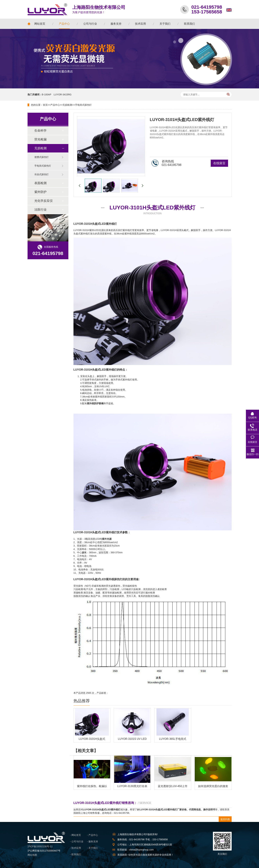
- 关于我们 (93, 848)
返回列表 (225, 819)
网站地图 (32, 855)
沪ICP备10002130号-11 (40, 846)
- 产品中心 (93, 835)
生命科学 (40, 131)
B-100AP (47, 95)
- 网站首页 (76, 835)
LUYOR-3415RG (62, 95)
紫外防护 (40, 192)
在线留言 (219, 163)
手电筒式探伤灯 (83, 105)
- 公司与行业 (77, 841)
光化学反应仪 (44, 201)
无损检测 (67, 105)
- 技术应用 (76, 848)
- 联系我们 (76, 854)
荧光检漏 (40, 139)
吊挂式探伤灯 (41, 174)
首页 (45, 105)
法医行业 (40, 210)
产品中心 (55, 105)
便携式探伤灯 (41, 157)
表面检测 (40, 183)
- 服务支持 (93, 841)
